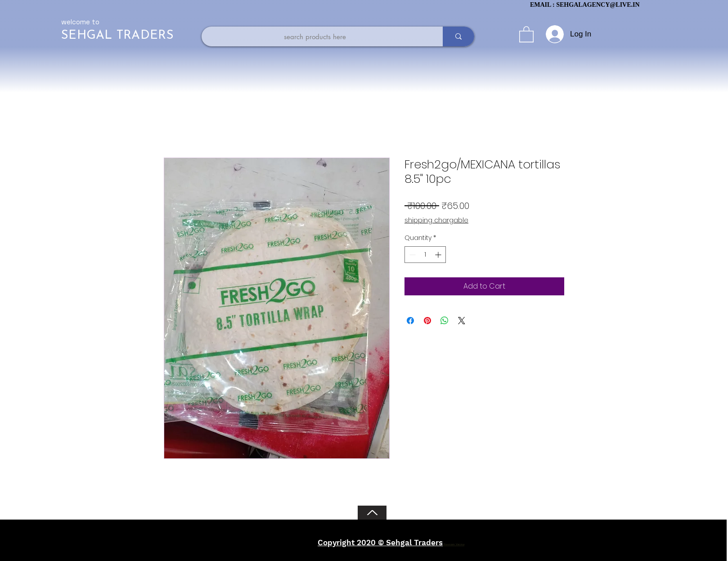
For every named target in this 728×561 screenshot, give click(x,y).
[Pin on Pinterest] (427, 321)
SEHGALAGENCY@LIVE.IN (598, 5)
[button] (526, 34)
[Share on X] (462, 321)
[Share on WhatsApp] (445, 321)
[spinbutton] (425, 255)
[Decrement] (411, 255)
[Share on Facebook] (410, 321)
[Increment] (439, 255)
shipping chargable (436, 220)
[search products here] (315, 36)
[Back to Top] (372, 513)
